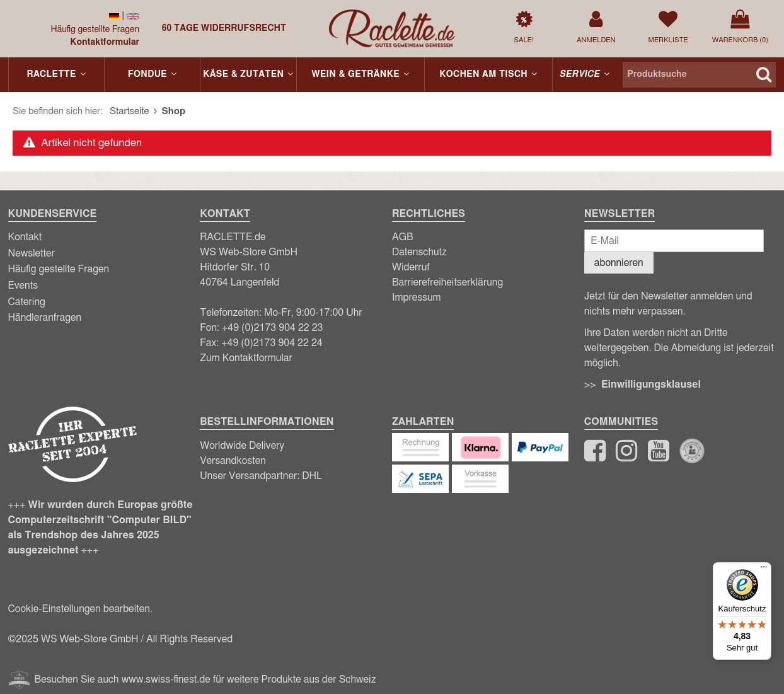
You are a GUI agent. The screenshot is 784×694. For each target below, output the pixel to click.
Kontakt (25, 237)
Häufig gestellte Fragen (95, 30)
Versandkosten (233, 461)
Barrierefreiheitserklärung (447, 282)
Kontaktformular (105, 42)
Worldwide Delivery (242, 446)
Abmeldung (696, 348)
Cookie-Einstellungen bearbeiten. (80, 609)
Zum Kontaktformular (246, 358)
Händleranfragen (45, 318)
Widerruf (411, 267)
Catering (27, 302)
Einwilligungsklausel (651, 385)
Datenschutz (419, 252)
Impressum (417, 298)
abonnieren (619, 263)
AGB (403, 237)
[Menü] (764, 570)
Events (23, 286)
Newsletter (32, 253)
